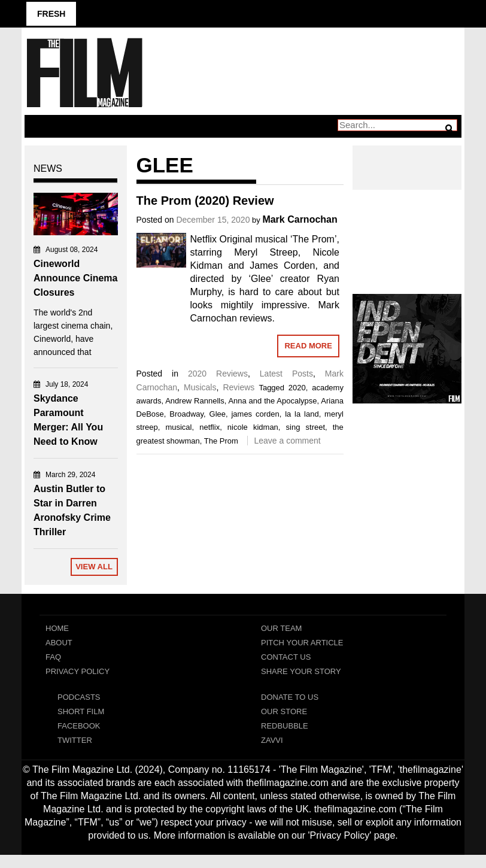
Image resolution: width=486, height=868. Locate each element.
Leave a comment (287, 441)
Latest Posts (286, 374)
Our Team (281, 628)
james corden (255, 414)
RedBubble (285, 726)
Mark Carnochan (300, 219)
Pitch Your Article (302, 643)
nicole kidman (253, 427)
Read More (308, 346)
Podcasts (79, 697)
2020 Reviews (218, 374)
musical (178, 427)
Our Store (284, 711)
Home (57, 628)
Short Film (81, 711)
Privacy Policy (78, 671)
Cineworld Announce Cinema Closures (75, 278)
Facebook (79, 726)
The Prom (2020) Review (205, 201)
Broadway (186, 414)
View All (94, 567)
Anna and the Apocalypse (272, 401)
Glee (218, 414)
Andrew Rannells (195, 401)
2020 (297, 388)
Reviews (239, 387)
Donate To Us (290, 697)
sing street (306, 427)
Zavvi (272, 740)
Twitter (75, 740)
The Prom (221, 441)
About (59, 643)
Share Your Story (301, 671)
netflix (209, 427)
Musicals (200, 387)
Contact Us (286, 657)
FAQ (53, 657)
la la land (302, 414)
